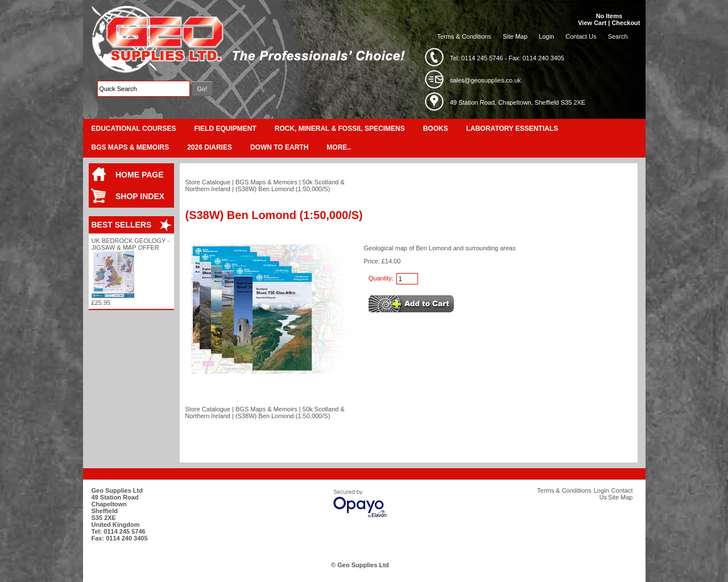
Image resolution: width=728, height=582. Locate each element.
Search (618, 36)
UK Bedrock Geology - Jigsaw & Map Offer (131, 244)
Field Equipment (225, 129)
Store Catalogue (208, 182)
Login (546, 36)
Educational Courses (134, 129)
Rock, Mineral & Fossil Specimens (340, 129)
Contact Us (581, 36)
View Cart (592, 23)
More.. (339, 147)
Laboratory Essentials (512, 129)
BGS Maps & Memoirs (131, 147)
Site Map (515, 36)
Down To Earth (279, 147)
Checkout (626, 23)
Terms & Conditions (464, 36)
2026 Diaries (210, 147)
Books (436, 129)
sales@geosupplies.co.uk (485, 80)
